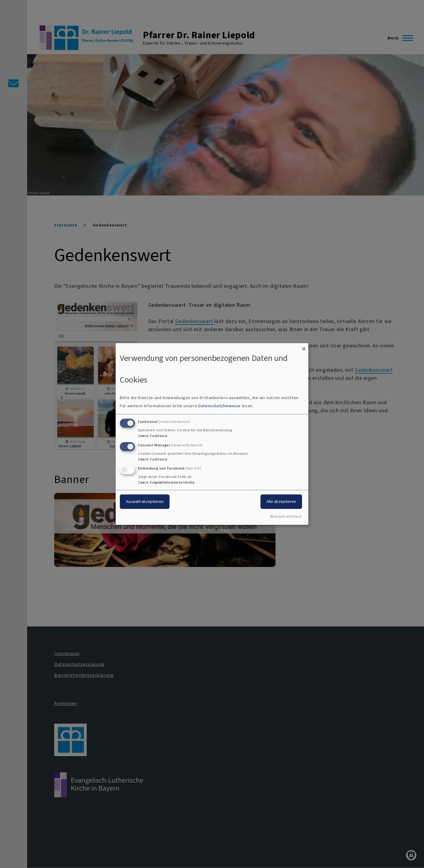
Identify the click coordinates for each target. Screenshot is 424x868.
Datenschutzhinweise (220, 406)
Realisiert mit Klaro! (286, 517)
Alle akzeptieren (281, 502)
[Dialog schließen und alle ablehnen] (304, 347)
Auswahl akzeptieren (145, 502)
